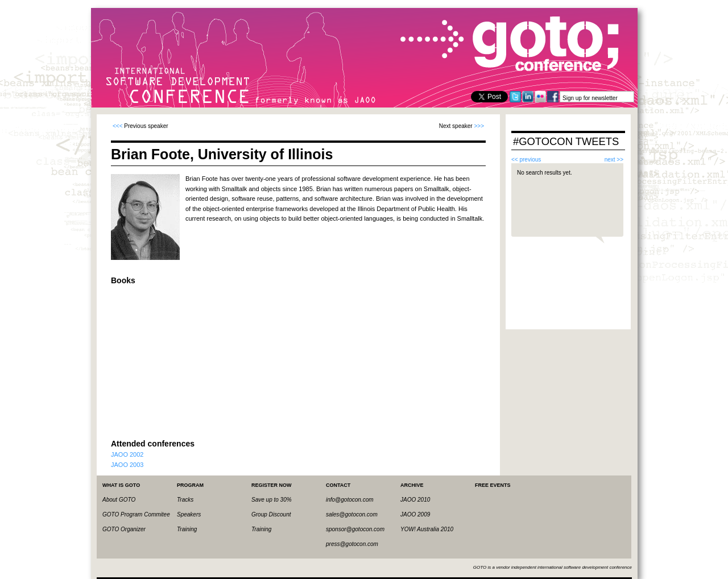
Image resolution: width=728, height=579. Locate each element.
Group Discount (271, 514)
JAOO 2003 (127, 465)
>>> (479, 126)
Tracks (185, 500)
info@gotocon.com (350, 500)
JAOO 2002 (127, 454)
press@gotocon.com (352, 544)
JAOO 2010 (415, 500)
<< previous (526, 160)
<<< (118, 126)
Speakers (189, 514)
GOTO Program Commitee (136, 514)
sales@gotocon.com (352, 514)
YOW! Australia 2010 (427, 529)
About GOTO (119, 500)
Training (187, 529)
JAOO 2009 (415, 514)
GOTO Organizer (124, 529)
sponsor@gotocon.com (355, 529)
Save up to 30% (272, 500)
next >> (614, 160)
